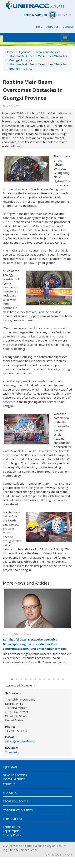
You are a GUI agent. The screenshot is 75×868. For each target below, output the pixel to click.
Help (39, 27)
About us (52, 27)
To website (12, 752)
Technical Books (16, 801)
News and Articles (48, 52)
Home (10, 52)
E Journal (25, 52)
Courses (9, 784)
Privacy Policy (12, 835)
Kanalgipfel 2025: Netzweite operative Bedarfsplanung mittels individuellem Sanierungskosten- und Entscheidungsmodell (35, 644)
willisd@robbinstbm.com (22, 741)
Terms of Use (13, 819)
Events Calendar (14, 779)
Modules (10, 793)
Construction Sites (18, 810)
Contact (68, 27)
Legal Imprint (12, 831)
